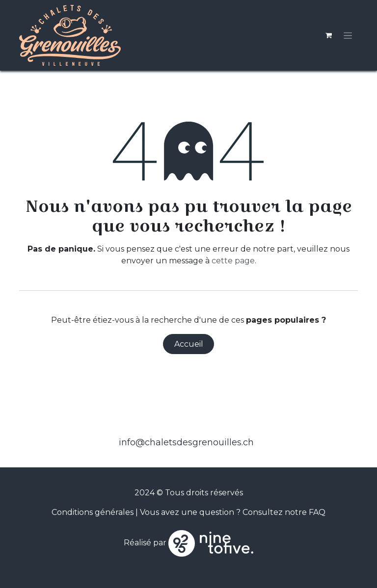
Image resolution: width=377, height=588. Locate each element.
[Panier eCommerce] (328, 35)
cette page (233, 261)
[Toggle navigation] (348, 35)
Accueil (189, 344)
